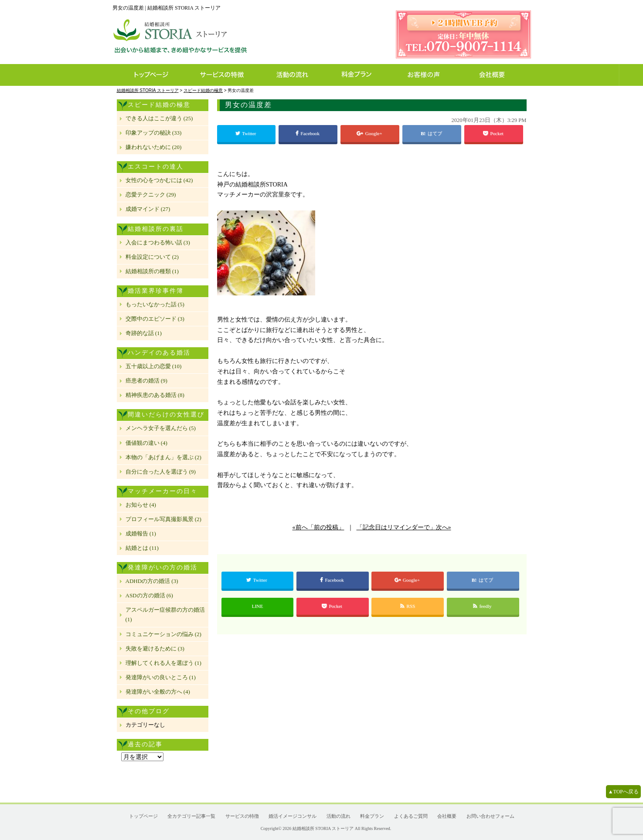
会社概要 (495, 75)
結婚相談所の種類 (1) (152, 271)
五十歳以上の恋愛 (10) (154, 366)
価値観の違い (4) (146, 443)
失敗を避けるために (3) (155, 649)
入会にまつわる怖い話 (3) (158, 242)
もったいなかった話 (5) (155, 304)
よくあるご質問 (411, 816)
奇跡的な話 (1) (144, 333)
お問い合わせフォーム (490, 816)
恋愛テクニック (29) (151, 195)
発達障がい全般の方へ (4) (158, 692)
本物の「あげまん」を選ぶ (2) (163, 457)
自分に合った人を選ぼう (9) (161, 472)
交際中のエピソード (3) (155, 319)
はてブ (435, 133)
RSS (408, 606)
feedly (483, 606)
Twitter (246, 133)
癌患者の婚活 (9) (146, 381)
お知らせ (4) (141, 505)
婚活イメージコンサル (293, 816)
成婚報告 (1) (141, 533)
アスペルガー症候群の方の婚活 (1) (165, 615)
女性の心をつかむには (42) (159, 180)
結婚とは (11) (142, 548)
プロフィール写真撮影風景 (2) (163, 519)
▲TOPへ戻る (623, 792)
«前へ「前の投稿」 (318, 527)
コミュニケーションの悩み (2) (163, 634)
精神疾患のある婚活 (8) (155, 395)
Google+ (370, 133)
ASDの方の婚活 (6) (149, 595)
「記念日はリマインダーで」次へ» (404, 527)
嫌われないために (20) (154, 147)
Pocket (494, 133)
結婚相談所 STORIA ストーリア (323, 828)
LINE (257, 606)
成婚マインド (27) (148, 209)
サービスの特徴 (226, 75)
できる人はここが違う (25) (159, 118)
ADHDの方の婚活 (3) (152, 581)
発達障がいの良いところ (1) (161, 677)
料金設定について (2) (152, 257)
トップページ (151, 75)
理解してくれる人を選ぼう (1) (163, 663)
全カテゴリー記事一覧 (191, 816)
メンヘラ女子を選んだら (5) (161, 428)
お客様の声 (426, 75)
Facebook (308, 133)
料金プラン (361, 75)
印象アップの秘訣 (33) (154, 133)
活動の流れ (296, 75)
